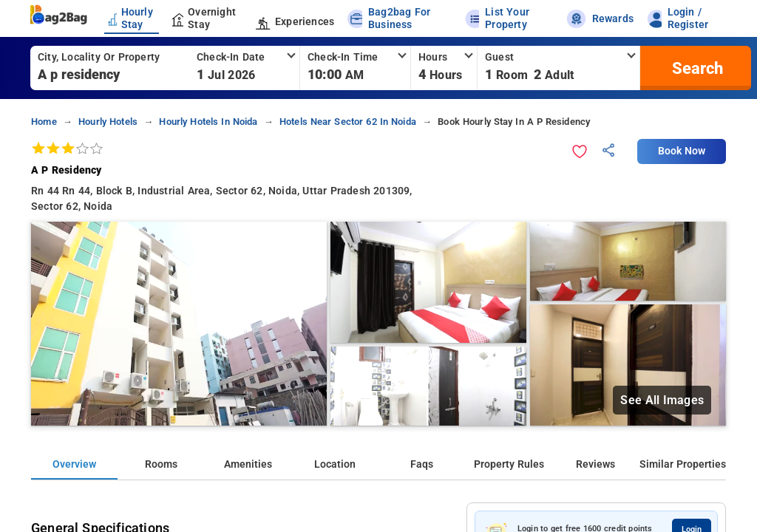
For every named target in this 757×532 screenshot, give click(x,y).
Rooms (161, 464)
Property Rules (509, 464)
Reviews (595, 464)
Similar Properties (683, 464)
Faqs (422, 464)
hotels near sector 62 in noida (348, 122)
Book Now (682, 151)
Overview (74, 464)
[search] (696, 68)
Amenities (248, 464)
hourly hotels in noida (208, 122)
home (44, 122)
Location (335, 464)
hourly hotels (108, 122)
